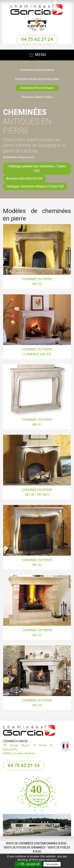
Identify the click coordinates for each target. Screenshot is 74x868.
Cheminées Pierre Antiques (37, 88)
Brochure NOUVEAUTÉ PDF (24, 179)
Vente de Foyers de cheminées (25, 848)
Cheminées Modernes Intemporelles (37, 79)
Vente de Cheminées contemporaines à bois (36, 844)
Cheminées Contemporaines (37, 70)
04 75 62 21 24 (37, 39)
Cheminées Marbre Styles (37, 97)
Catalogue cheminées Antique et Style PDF (35, 186)
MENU (37, 55)
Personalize (52, 864)
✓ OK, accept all (28, 864)
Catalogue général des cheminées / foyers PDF (37, 169)
